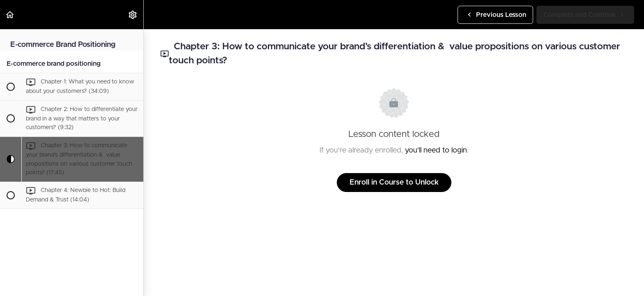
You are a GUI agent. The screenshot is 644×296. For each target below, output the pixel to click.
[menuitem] (133, 15)
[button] (10, 15)
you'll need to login (436, 150)
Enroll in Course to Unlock (394, 183)
